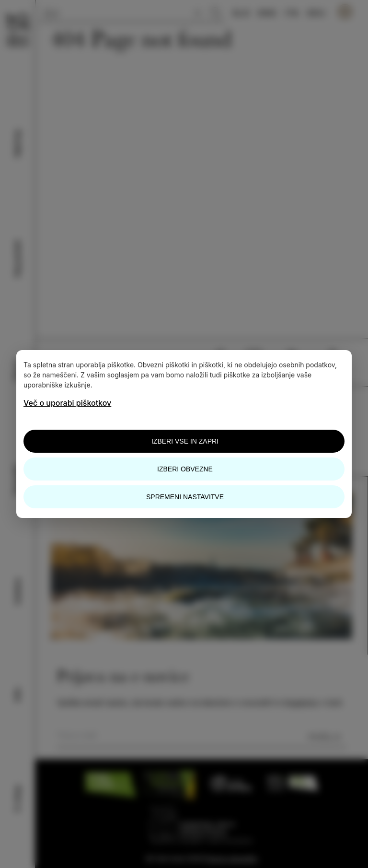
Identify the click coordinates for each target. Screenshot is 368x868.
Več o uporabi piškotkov (67, 403)
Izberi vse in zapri (185, 441)
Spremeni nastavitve (185, 497)
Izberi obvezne (185, 469)
